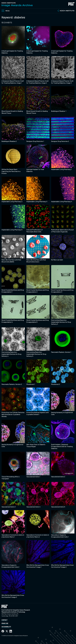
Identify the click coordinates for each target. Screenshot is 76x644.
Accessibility (6, 627)
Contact (4, 620)
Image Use (5, 623)
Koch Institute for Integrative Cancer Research (16, 610)
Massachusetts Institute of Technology (13, 612)
